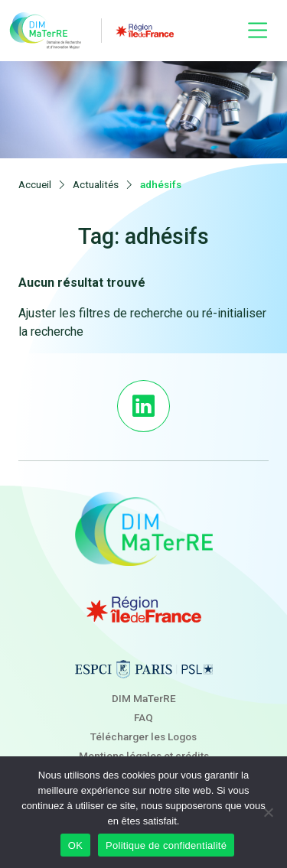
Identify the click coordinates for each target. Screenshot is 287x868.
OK (75, 845)
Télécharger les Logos (143, 736)
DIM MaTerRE (144, 698)
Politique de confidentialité (166, 845)
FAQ (143, 717)
